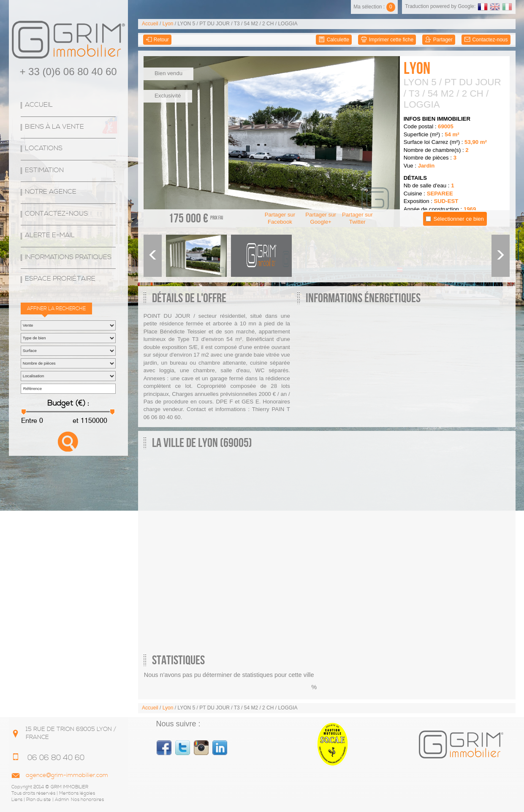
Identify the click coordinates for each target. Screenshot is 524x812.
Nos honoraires (87, 800)
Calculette (334, 40)
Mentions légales (77, 793)
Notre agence (51, 192)
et (75, 421)
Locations (44, 148)
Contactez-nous (56, 214)
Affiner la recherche (56, 309)
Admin (62, 800)
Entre (29, 421)
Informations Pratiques (68, 257)
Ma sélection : (374, 7)
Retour (157, 40)
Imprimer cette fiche (387, 40)
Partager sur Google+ (321, 218)
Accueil (39, 105)
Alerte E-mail (50, 235)
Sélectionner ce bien (459, 219)
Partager (438, 40)
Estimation (44, 170)
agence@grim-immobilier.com (67, 775)
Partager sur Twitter (357, 218)
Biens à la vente (54, 127)
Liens (17, 800)
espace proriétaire (60, 279)
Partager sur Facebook (280, 218)
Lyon (168, 24)
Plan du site (39, 800)
